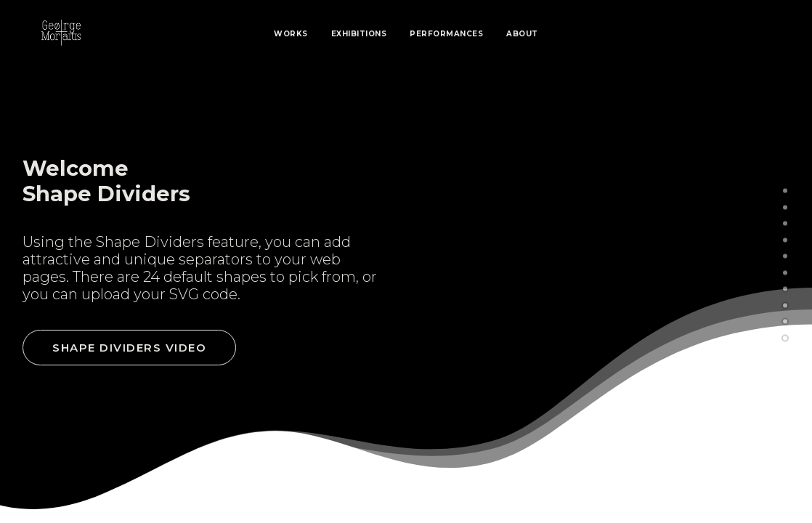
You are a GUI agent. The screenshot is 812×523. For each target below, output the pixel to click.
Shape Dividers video (129, 348)
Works (291, 34)
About (522, 34)
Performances (446, 34)
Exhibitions (359, 34)
